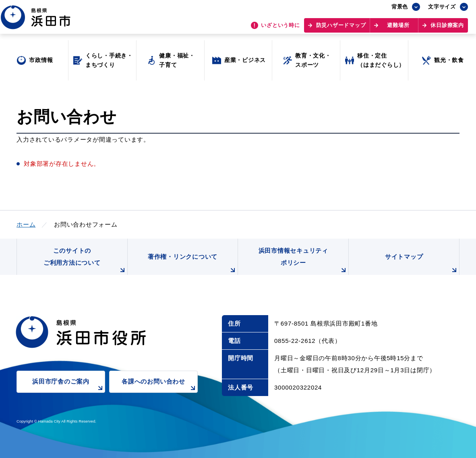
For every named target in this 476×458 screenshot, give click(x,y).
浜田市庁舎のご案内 (69, 385)
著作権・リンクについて (193, 264)
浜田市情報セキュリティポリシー (304, 261)
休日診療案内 (447, 28)
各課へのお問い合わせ (160, 385)
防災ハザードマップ (341, 28)
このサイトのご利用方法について (85, 261)
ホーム (26, 224)
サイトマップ (422, 264)
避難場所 (398, 28)
